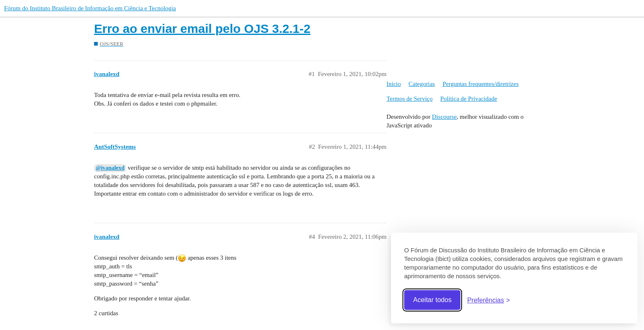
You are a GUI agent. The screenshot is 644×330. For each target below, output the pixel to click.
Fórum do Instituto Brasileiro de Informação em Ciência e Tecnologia (90, 8)
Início (394, 84)
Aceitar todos (432, 300)
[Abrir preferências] (488, 300)
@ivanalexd (110, 168)
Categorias (422, 84)
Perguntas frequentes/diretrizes (481, 84)
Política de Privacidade (469, 99)
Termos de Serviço (409, 99)
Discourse (444, 117)
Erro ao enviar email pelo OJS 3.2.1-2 (202, 29)
